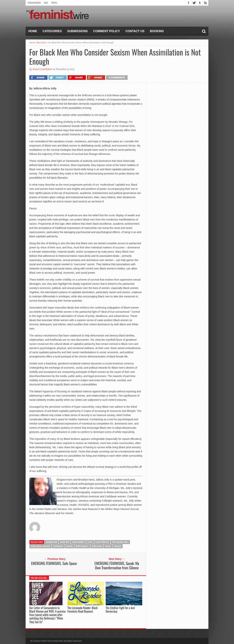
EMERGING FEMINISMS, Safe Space (54, 563)
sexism (108, 546)
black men (65, 542)
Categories (52, 31)
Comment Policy (107, 31)
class (90, 542)
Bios (46, 3)
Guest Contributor (42, 69)
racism (70, 546)
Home (33, 31)
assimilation (52, 542)
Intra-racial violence (40, 546)
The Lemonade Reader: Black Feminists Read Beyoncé (83, 610)
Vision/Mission (34, 3)
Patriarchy (58, 546)
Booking (157, 31)
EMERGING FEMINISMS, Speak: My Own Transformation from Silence (117, 565)
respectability (82, 546)
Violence (118, 546)
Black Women (78, 542)
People (54, 3)
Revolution (97, 546)
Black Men (42, 42)
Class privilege (102, 542)
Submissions (78, 31)
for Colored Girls (120, 542)
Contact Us (135, 31)
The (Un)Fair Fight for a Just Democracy (120, 610)
